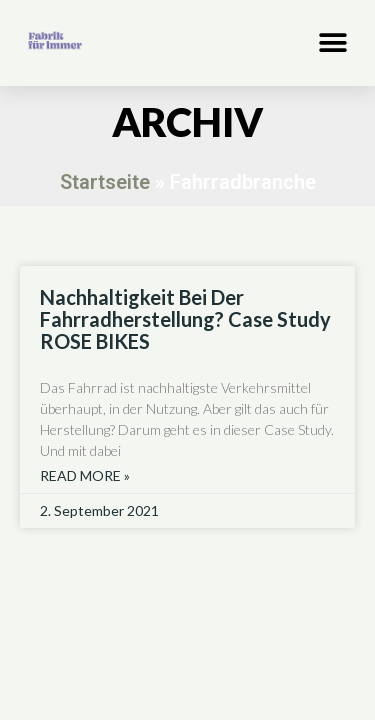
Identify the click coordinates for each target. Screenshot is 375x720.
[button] (332, 42)
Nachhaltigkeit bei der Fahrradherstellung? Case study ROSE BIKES (185, 319)
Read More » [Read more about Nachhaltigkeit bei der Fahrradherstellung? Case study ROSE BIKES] (85, 476)
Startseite (105, 182)
